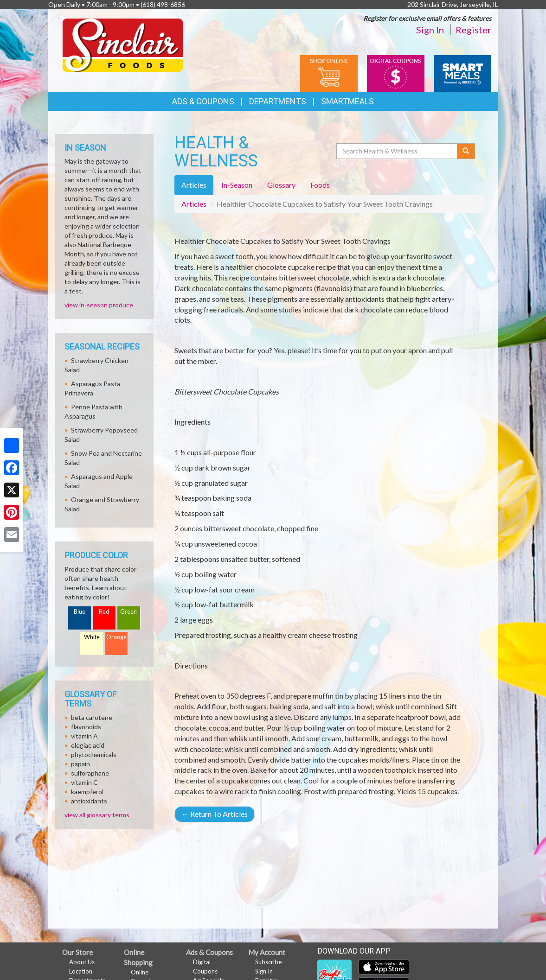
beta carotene (92, 717)
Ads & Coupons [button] (203, 101)
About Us (82, 962)
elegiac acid (88, 745)
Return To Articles (215, 814)
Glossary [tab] (281, 185)
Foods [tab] (320, 185)
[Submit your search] (466, 151)
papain (80, 764)
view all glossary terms (97, 815)
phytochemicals (94, 754)
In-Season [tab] (237, 185)
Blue (80, 612)
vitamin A (84, 736)
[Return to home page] (123, 44)
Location (81, 971)
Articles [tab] (194, 185)
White (92, 637)
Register (473, 30)
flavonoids (86, 727)
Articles (194, 204)
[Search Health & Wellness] (398, 151)
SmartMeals (347, 101)
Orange (116, 637)
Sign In (430, 30)
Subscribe (268, 962)
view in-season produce (99, 305)
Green (128, 612)
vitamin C (84, 782)
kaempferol (87, 792)
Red (104, 612)
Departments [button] (278, 101)
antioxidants (89, 801)
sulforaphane (90, 773)
